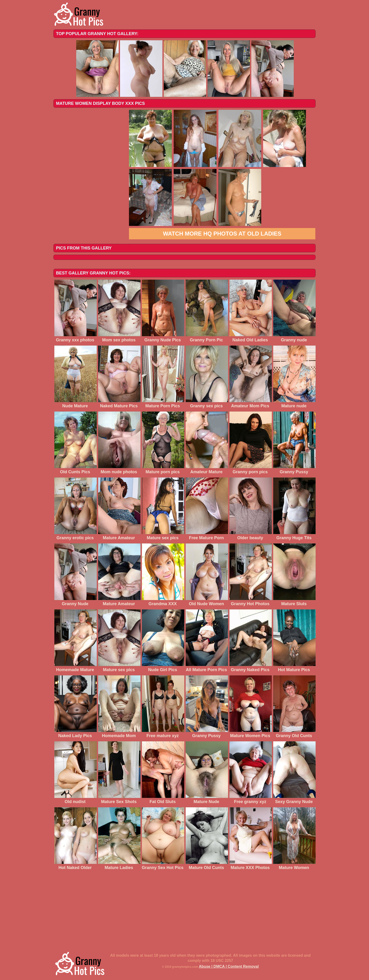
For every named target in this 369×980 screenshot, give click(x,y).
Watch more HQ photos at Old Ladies (222, 234)
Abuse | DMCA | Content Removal (229, 966)
